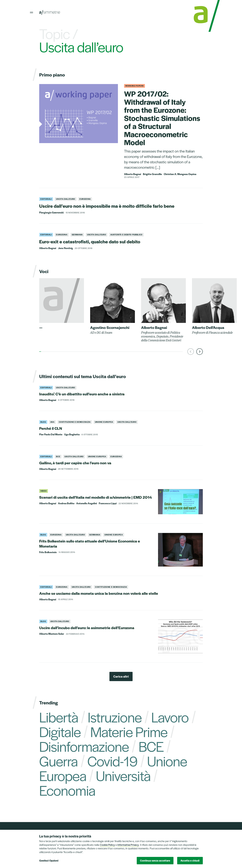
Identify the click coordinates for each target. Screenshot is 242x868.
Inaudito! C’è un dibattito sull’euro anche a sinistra (82, 394)
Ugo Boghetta (72, 434)
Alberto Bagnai (133, 174)
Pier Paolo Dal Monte (51, 434)
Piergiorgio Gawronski (51, 212)
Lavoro (170, 717)
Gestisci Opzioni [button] (49, 860)
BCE (151, 746)
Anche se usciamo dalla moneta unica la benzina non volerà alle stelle (99, 593)
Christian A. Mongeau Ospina (180, 174)
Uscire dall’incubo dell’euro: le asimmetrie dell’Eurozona (87, 628)
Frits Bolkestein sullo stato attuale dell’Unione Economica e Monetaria (90, 543)
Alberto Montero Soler (52, 634)
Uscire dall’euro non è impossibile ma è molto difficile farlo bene (107, 206)
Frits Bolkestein (48, 552)
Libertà (59, 717)
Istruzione (115, 717)
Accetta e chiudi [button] (190, 860)
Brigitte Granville (152, 174)
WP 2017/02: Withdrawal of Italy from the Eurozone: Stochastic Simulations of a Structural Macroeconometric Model (162, 118)
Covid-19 (112, 761)
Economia (67, 790)
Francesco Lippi (108, 503)
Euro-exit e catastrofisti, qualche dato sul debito (90, 241)
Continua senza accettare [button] (155, 860)
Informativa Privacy (128, 845)
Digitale (60, 731)
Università (123, 775)
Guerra (58, 761)
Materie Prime (129, 731)
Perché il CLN (51, 428)
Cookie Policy (107, 845)
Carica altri (121, 676)
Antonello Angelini (87, 503)
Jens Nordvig (65, 248)
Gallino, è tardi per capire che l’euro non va (75, 463)
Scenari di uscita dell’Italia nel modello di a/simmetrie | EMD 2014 (96, 497)
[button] (191, 352)
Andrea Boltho (66, 503)
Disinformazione (84, 746)
